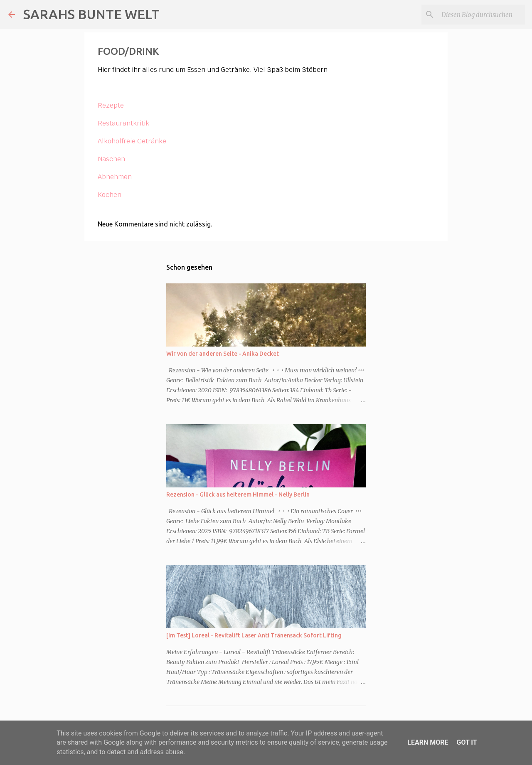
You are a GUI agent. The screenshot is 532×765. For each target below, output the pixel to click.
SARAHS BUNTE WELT (91, 14)
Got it (467, 742)
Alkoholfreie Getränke (132, 141)
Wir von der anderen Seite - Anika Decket (223, 354)
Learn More (428, 742)
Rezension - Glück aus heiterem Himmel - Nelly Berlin (238, 494)
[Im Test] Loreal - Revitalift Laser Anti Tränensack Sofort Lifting (254, 635)
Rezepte (111, 105)
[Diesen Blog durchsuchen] (482, 15)
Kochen (110, 195)
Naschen (111, 159)
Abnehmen (115, 177)
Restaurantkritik (123, 123)
